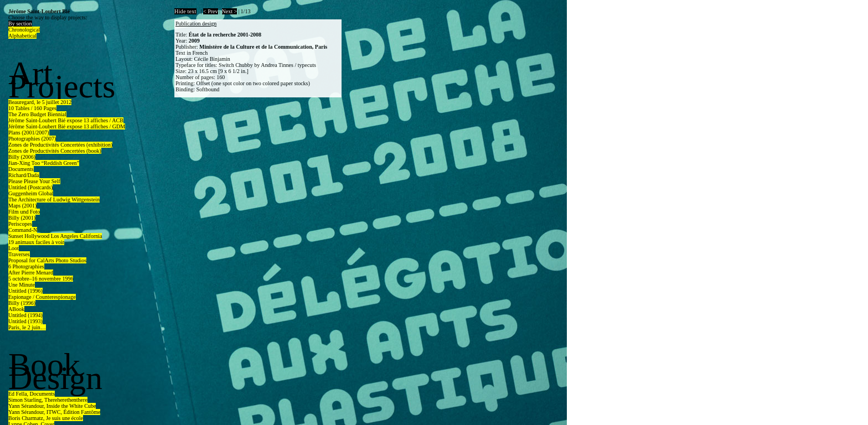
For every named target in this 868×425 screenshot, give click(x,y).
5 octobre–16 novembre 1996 (41, 279)
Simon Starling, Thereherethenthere (48, 400)
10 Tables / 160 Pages (32, 108)
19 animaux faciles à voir (36, 242)
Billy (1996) (22, 303)
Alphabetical (22, 36)
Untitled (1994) (25, 315)
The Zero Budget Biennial (37, 114)
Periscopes (20, 224)
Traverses (19, 254)
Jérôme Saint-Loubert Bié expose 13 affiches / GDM (67, 126)
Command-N (23, 230)
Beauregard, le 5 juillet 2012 (40, 102)
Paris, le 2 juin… (27, 327)
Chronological (24, 30)
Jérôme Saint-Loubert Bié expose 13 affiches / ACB (66, 120)
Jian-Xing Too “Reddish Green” (44, 163)
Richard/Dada (24, 175)
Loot (14, 248)
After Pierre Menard (31, 273)
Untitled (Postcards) (30, 187)
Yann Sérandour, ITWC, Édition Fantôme (54, 412)
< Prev (210, 11)
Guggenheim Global (31, 193)
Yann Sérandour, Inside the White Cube (52, 406)
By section (20, 24)
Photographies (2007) (32, 139)
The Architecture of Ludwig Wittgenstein (54, 199)
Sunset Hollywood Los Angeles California (55, 236)
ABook (16, 309)
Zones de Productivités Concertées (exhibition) (60, 145)
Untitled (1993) (25, 321)
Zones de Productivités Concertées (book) (55, 151)
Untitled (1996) (25, 291)
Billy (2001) (22, 218)
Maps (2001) (22, 206)
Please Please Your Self (34, 181)
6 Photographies (26, 266)
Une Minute (22, 285)
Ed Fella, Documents (32, 394)
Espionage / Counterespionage (42, 297)
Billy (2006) (22, 157)
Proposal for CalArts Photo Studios (47, 260)
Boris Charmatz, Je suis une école (46, 418)
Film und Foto (24, 212)
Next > (230, 11)
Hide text (185, 11)
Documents (21, 169)
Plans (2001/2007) (29, 133)
